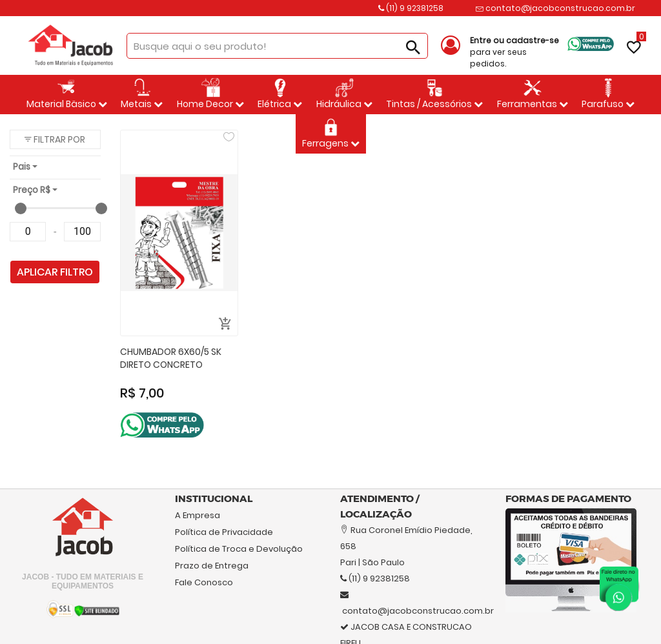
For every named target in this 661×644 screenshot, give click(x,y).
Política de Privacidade (224, 532)
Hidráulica (344, 94)
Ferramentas (533, 94)
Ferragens (331, 134)
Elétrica (280, 94)
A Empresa (198, 515)
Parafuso (608, 94)
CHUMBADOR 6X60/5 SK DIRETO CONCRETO (171, 358)
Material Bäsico (67, 94)
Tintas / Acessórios (434, 94)
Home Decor (210, 94)
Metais (142, 94)
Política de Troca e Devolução (239, 549)
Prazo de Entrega (212, 566)
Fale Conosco (204, 582)
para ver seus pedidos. (514, 52)
